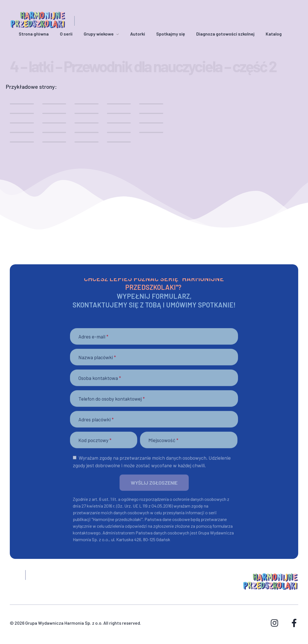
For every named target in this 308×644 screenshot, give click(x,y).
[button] (154, 487)
